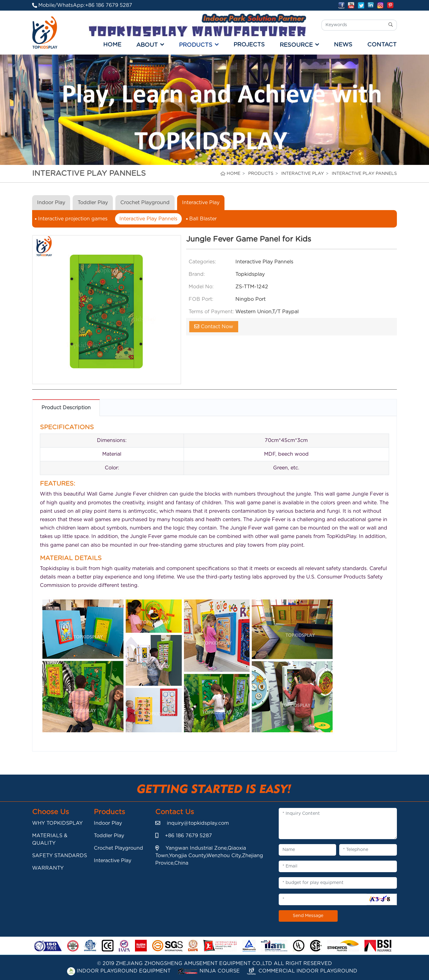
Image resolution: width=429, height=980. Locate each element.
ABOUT (147, 45)
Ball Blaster (203, 219)
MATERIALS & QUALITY (50, 839)
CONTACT (382, 45)
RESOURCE (296, 45)
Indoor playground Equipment (119, 971)
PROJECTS (249, 45)
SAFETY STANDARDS (60, 856)
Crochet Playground (145, 203)
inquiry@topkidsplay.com (198, 823)
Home (112, 45)
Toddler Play (93, 203)
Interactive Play (201, 203)
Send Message (308, 916)
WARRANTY (48, 868)
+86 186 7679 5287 (109, 5)
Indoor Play (51, 203)
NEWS (343, 45)
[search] (391, 25)
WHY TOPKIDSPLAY (57, 823)
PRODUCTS (196, 45)
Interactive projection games (73, 219)
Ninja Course (208, 971)
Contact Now (214, 327)
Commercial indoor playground (302, 971)
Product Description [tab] (66, 408)
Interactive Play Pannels (148, 219)
